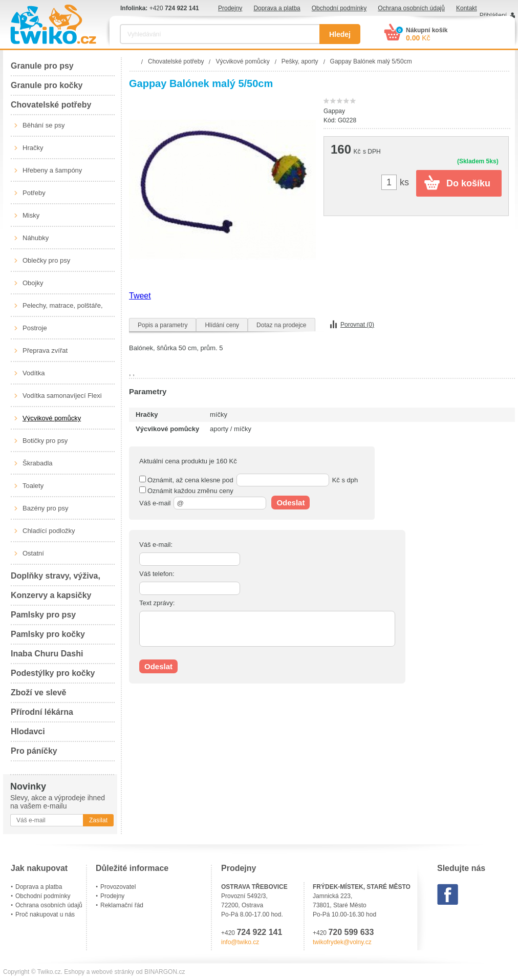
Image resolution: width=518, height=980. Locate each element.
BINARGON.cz (165, 972)
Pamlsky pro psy (43, 615)
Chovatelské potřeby (51, 105)
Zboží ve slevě (39, 693)
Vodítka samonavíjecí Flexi (62, 396)
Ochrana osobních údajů (411, 8)
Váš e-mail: (156, 545)
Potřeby (34, 193)
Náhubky (36, 238)
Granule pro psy (42, 66)
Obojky (33, 283)
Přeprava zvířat (45, 350)
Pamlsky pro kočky (48, 634)
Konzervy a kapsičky (51, 595)
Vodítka (34, 373)
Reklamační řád (122, 905)
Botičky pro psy (45, 441)
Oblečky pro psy (46, 260)
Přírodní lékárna (42, 712)
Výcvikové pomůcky (52, 418)
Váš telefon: (157, 574)
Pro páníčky (34, 751)
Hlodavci (28, 731)
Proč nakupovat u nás (45, 914)
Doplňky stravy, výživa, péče (56, 579)
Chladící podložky (49, 531)
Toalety (33, 486)
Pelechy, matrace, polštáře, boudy (63, 309)
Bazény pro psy (46, 508)
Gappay (334, 111)
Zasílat (98, 820)
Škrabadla (38, 463)
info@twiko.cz (240, 942)
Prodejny (230, 8)
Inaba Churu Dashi (47, 654)
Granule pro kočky (47, 85)
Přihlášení (493, 15)
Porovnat (357, 325)
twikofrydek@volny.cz (342, 942)
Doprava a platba (277, 8)
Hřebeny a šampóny (52, 170)
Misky (31, 215)
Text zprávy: (157, 603)
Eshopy (74, 972)
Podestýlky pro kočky (53, 673)
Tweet (140, 296)
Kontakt (467, 8)
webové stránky (113, 972)
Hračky (33, 148)
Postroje (35, 328)
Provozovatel (118, 887)
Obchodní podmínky (339, 8)
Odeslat (290, 503)
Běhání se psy (44, 125)
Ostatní (33, 553)
